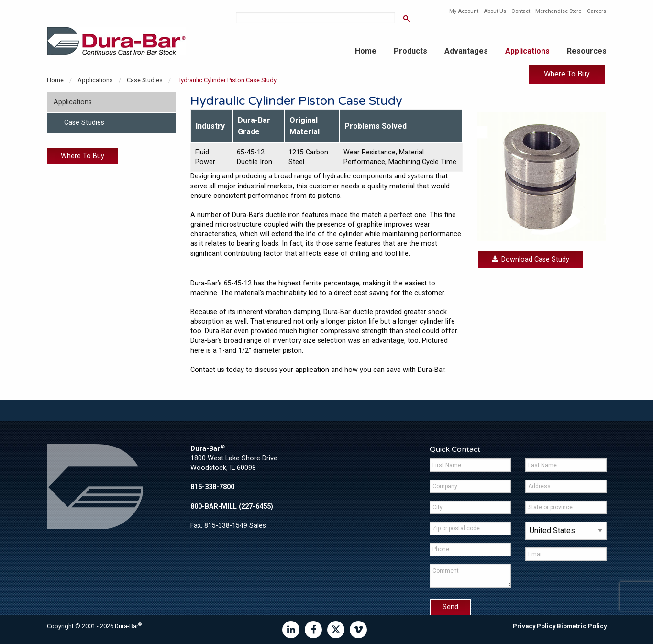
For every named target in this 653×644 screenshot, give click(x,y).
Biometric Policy (582, 626)
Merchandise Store (558, 11)
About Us (495, 11)
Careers (597, 11)
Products (410, 51)
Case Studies (145, 80)
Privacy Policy (534, 626)
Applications (527, 51)
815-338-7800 (212, 487)
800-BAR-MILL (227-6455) (232, 507)
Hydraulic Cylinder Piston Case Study (227, 80)
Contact (521, 11)
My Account (464, 11)
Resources (587, 51)
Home (366, 51)
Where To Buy (567, 74)
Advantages (466, 51)
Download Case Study (530, 259)
